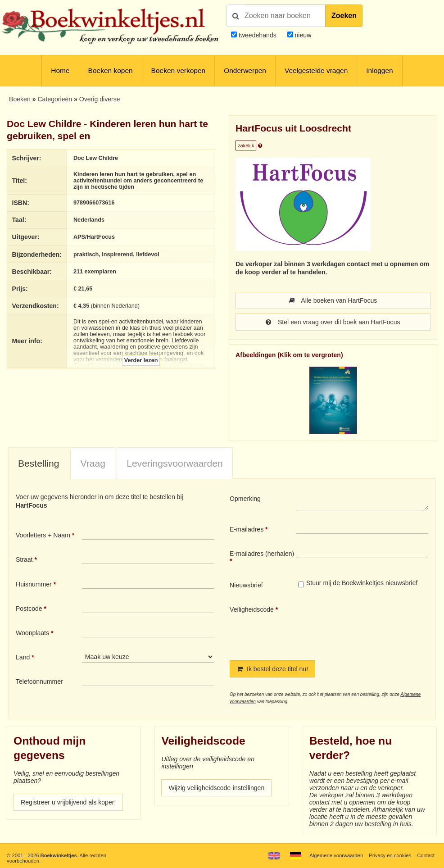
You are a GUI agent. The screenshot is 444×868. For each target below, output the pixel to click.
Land (23, 657)
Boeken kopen (111, 70)
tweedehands (258, 35)
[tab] (39, 464)
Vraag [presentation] (93, 463)
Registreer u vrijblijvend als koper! (68, 802)
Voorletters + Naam (43, 535)
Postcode (29, 609)
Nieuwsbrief (246, 585)
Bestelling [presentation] (39, 463)
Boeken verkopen (179, 70)
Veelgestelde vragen (316, 70)
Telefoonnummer (39, 682)
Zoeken (344, 16)
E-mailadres (247, 529)
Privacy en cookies (390, 855)
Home (60, 70)
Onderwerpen (245, 70)
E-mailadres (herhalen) (262, 554)
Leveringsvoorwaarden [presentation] (175, 463)
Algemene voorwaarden (336, 855)
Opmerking (245, 499)
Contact (426, 855)
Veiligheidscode (252, 609)
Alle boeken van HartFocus (333, 300)
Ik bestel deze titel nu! (272, 669)
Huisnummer (34, 584)
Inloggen (379, 70)
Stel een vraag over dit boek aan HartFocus (333, 322)
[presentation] (371, 626)
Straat (24, 559)
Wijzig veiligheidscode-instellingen (216, 788)
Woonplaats (32, 633)
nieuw (302, 35)
